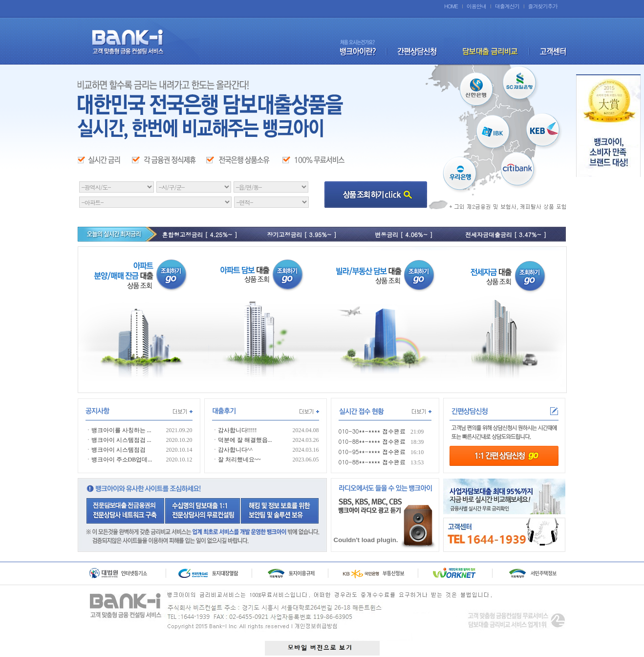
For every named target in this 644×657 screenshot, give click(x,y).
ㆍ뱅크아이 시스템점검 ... (118, 440)
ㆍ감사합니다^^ (232, 450)
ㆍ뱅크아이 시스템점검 (116, 450)
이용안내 (476, 6)
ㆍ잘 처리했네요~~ (236, 460)
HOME (451, 6)
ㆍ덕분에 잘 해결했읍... (242, 440)
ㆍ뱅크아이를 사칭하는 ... (118, 430)
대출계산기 (507, 6)
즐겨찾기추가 (543, 6)
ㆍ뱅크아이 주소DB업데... (119, 460)
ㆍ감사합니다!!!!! (235, 430)
